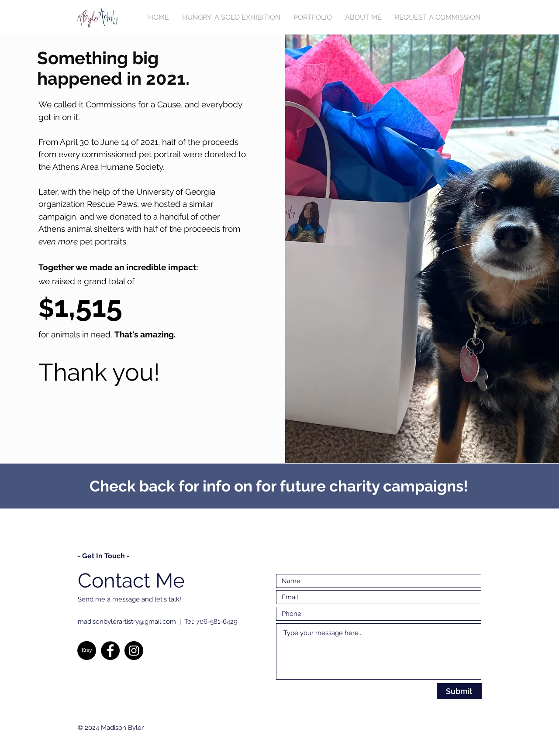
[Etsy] (87, 651)
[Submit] (459, 691)
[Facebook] (110, 651)
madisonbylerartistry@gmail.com (127, 622)
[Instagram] (134, 651)
